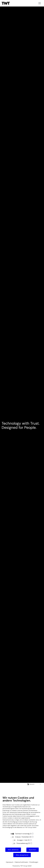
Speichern (33, 850)
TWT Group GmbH (31, 827)
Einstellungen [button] (34, 862)
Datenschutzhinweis (21, 862)
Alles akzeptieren (22, 855)
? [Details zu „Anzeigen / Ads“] (31, 840)
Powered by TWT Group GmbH (22, 866)
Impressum (10, 862)
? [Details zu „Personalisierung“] (31, 843)
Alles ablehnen (13, 850)
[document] (22, 814)
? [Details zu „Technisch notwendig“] (33, 834)
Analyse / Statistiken (22, 837)
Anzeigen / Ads (22, 840)
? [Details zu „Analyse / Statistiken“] (33, 837)
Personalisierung (22, 843)
